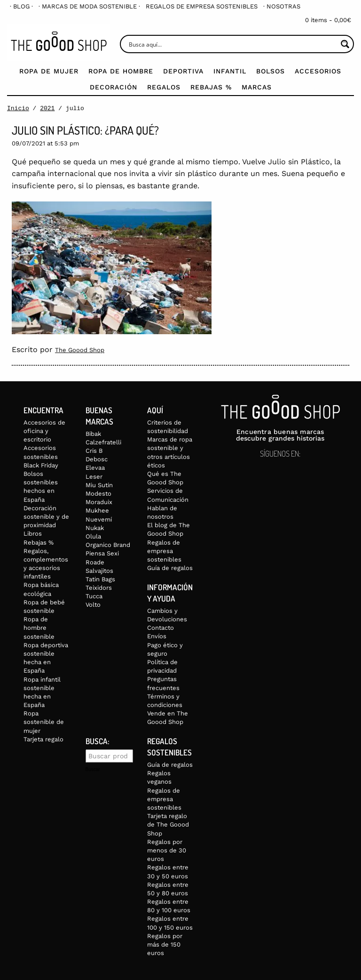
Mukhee (97, 510)
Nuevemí (99, 518)
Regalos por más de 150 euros (165, 943)
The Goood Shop (80, 350)
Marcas (257, 87)
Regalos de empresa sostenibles (202, 6)
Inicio (18, 108)
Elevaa (95, 467)
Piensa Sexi (102, 552)
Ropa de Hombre (121, 71)
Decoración (114, 87)
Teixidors (99, 586)
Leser (94, 475)
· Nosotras (282, 6)
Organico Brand (108, 543)
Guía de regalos (170, 566)
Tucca (94, 595)
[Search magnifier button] (345, 44)
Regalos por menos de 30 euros (167, 849)
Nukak (95, 526)
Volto (93, 604)
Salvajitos (99, 569)
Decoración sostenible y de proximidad (46, 515)
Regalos (164, 87)
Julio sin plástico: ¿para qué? (85, 130)
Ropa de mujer (49, 71)
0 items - (328, 20)
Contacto (161, 626)
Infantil (230, 71)
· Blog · (21, 6)
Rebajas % (211, 87)
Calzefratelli (103, 441)
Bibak (93, 432)
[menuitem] (21, 6)
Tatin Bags (100, 578)
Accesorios (318, 71)
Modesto (98, 492)
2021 (47, 108)
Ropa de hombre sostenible (39, 626)
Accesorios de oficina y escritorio (44, 430)
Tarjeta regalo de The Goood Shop (168, 823)
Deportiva (183, 71)
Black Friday (41, 464)
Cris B (94, 449)
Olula (93, 535)
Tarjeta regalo (43, 738)
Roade (95, 561)
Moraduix (99, 501)
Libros (33, 533)
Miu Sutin (99, 484)
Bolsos (271, 71)
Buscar (93, 768)
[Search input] (232, 44)
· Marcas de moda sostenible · (89, 6)
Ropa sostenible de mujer (44, 720)
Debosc (97, 458)
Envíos (157, 635)
